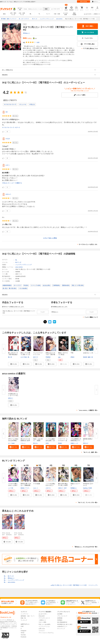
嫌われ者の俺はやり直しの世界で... (63, 485)
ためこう (36, 488)
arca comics (19, 267)
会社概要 (60, 614)
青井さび (86, 443)
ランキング (24, 620)
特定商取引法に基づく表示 (65, 624)
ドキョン (23, 443)
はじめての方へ (88, 14)
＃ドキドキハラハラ (10, 104)
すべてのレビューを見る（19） (88, 244)
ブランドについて (62, 616)
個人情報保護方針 (62, 622)
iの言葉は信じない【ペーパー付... (13, 395)
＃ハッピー (11, 183)
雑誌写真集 (74, 14)
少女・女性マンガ (22, 14)
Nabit (13, 443)
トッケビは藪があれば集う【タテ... (50, 441)
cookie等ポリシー (62, 627)
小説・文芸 (57, 14)
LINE (22, 626)
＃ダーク (17, 127)
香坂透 (85, 357)
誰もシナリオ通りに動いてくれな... (25, 354)
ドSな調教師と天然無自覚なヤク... (76, 440)
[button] (13, 364)
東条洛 (22, 488)
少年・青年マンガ (13, 14)
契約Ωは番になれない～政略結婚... (26, 484)
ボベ (9, 443)
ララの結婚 (37, 484)
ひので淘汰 (24, 357)
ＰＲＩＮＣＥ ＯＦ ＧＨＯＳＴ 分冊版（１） (19, 536)
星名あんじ (27, 33)
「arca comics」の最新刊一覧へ (88, 410)
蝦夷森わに (74, 488)
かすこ (8, 165)
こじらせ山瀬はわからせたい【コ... (50, 485)
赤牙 (65, 488)
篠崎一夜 (90, 357)
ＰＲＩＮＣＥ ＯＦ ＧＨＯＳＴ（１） (7, 535)
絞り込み (20, 9)
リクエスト (42, 631)
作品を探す (42, 616)
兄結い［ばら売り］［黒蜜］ (38, 440)
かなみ (8, 139)
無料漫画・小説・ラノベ (28, 616)
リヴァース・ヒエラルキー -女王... (63, 441)
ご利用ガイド (97, 14)
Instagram (23, 631)
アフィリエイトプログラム (46, 633)
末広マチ (36, 357)
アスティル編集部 (30, 488)
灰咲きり (11, 398)
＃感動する (18, 183)
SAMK (90, 488)
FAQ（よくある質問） (45, 624)
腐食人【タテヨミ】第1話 (63, 354)
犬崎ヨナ (61, 488)
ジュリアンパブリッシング (24, 265)
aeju (59, 357)
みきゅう (8, 194)
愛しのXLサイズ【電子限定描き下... (13, 354)
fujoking (85, 488)
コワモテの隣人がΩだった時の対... (13, 485)
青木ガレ (36, 443)
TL (39, 14)
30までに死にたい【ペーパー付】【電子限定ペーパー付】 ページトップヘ (74, 585)
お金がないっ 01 (88, 353)
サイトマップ (61, 629)
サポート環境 (42, 622)
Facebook (23, 637)
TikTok (22, 633)
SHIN (47, 443)
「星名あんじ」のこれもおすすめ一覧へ (86, 547)
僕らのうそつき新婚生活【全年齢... (25, 441)
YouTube (23, 635)
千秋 (72, 353)
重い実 (10, 357)
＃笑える (32, 104)
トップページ (24, 614)
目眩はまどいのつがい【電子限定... (50, 354)
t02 (7, 112)
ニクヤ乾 (11, 488)
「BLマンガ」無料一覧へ (90, 452)
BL (31, 14)
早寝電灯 (48, 357)
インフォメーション (44, 627)
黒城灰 (60, 443)
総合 (4, 14)
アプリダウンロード (44, 618)
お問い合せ (42, 629)
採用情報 (60, 618)
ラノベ (48, 14)
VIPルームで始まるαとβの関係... (13, 440)
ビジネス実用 (66, 14)
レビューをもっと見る (50, 238)
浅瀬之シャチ (74, 443)
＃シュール (23, 104)
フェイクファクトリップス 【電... (38, 354)
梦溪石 (72, 357)
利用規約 (60, 620)
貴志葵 (30, 357)
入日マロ (48, 488)
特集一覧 (23, 618)
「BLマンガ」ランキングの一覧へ (88, 503)
